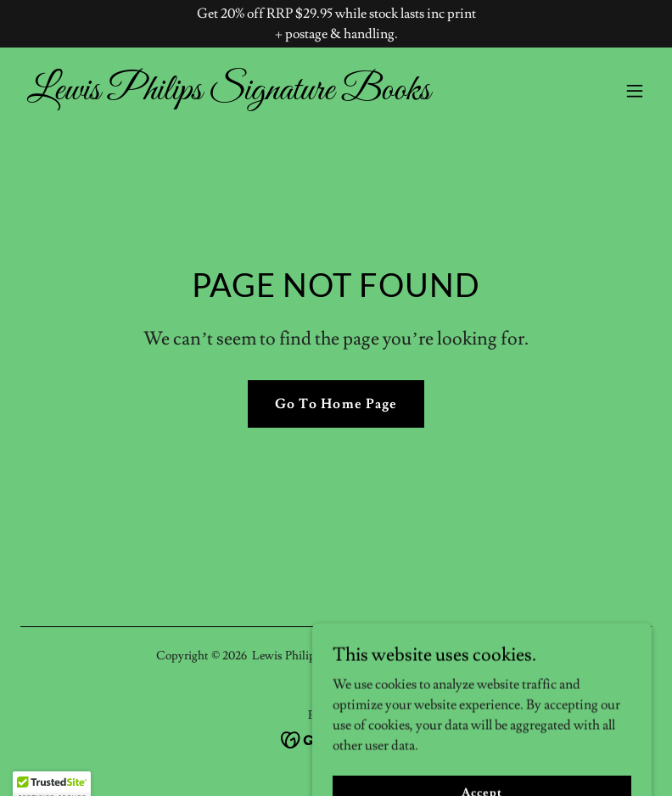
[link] (229, 95)
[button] (635, 91)
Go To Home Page (336, 404)
